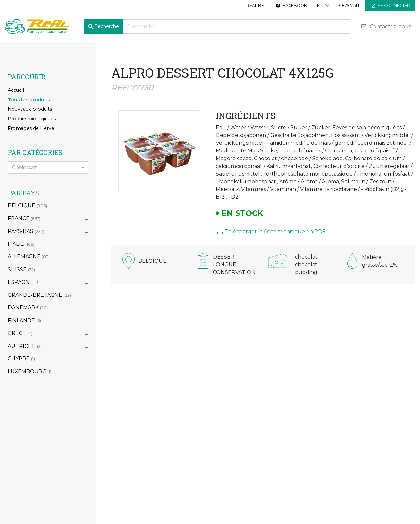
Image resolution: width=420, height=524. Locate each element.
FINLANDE (24, 320)
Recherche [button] (107, 26)
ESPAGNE (24, 282)
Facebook (291, 6)
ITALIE (21, 244)
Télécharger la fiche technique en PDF (271, 232)
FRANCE (24, 218)
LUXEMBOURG (29, 371)
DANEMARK (28, 308)
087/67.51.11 (350, 6)
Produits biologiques (32, 119)
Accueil (16, 90)
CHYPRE (21, 359)
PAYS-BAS (26, 231)
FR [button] (320, 6)
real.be (255, 6)
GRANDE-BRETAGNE (39, 295)
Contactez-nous (386, 26)
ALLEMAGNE (29, 257)
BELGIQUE (27, 206)
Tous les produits (29, 100)
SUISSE (21, 269)
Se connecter (391, 6)
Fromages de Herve (31, 128)
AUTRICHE (25, 346)
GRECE (20, 333)
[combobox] (48, 168)
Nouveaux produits (30, 109)
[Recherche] (236, 26)
